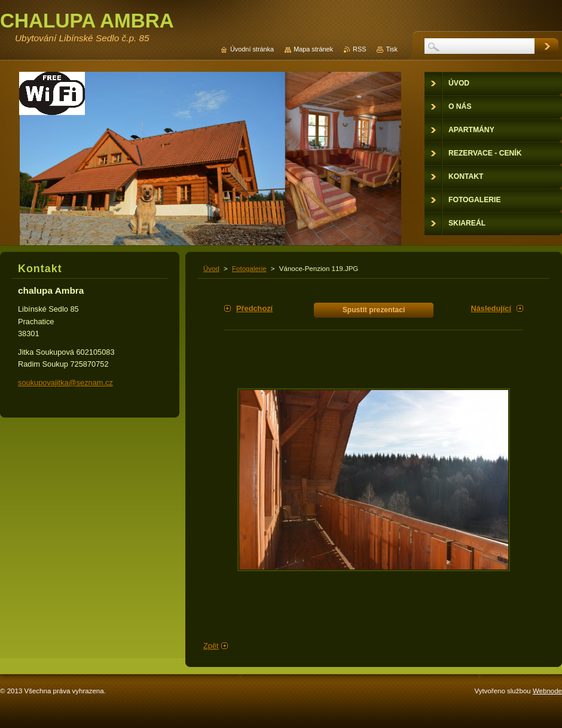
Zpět (211, 646)
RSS (359, 49)
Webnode (547, 691)
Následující (491, 308)
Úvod (211, 269)
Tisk (392, 49)
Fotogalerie (249, 269)
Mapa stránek (313, 49)
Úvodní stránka (252, 49)
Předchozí (254, 308)
